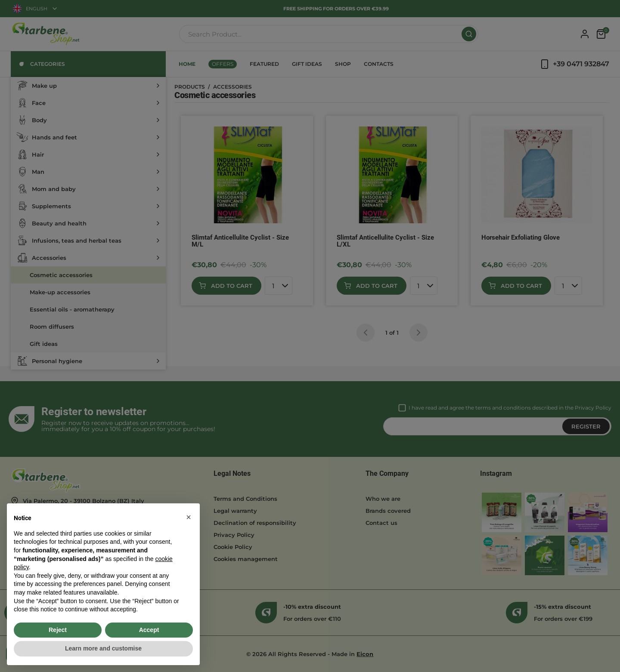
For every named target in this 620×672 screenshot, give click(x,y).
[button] (189, 517)
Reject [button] (58, 630)
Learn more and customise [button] (103, 648)
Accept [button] (149, 630)
